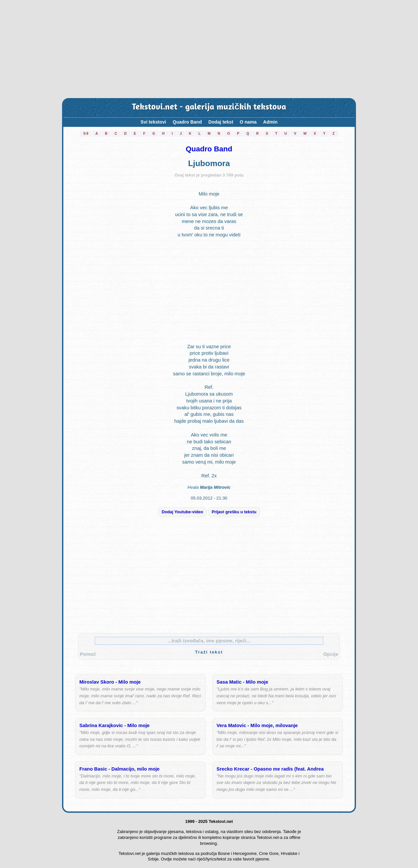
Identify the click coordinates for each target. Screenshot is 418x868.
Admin (270, 122)
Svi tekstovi (153, 122)
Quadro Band (187, 122)
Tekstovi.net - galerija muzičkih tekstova (209, 108)
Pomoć (88, 654)
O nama (248, 122)
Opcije (331, 654)
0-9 (86, 134)
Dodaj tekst (221, 122)
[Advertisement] (209, 49)
